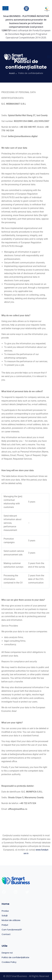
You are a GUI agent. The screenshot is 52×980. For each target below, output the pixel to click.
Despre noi (7, 953)
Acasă (12, 73)
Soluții (5, 916)
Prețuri (5, 925)
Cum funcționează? (12, 930)
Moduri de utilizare (11, 920)
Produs (5, 911)
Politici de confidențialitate (15, 957)
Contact (6, 934)
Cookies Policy (9, 962)
